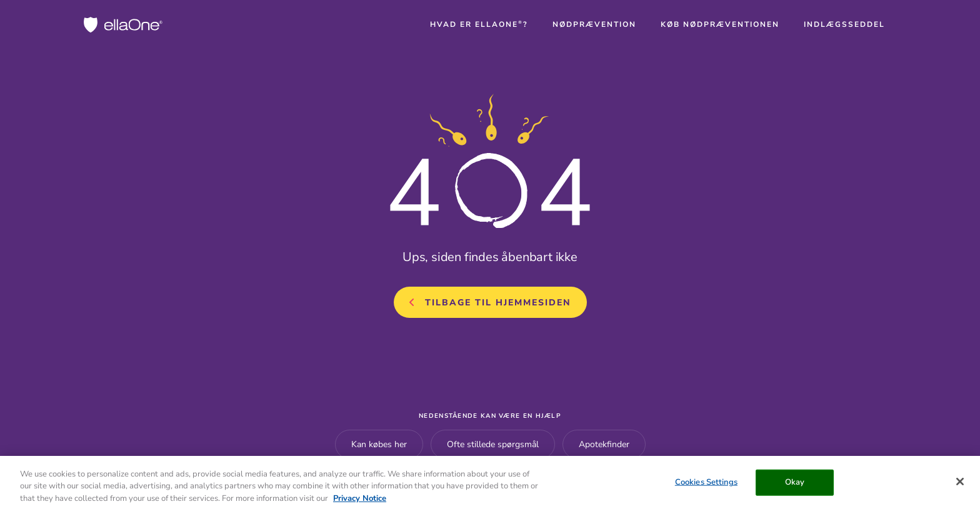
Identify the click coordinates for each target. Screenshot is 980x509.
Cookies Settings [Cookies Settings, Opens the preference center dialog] (706, 485)
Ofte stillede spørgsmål (493, 444)
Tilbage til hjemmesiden (498, 303)
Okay (795, 485)
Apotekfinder (604, 444)
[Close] (960, 485)
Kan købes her (379, 444)
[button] (479, 24)
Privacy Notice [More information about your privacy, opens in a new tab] (360, 502)
